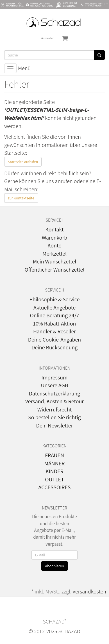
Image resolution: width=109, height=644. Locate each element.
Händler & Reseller (54, 331)
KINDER (54, 471)
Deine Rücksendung (54, 347)
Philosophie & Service (55, 299)
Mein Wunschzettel (55, 261)
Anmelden (48, 38)
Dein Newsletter (54, 425)
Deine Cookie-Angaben (54, 340)
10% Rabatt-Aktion (55, 324)
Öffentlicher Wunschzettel (55, 270)
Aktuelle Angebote (54, 308)
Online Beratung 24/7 (54, 315)
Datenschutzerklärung (55, 393)
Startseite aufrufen (23, 162)
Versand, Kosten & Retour (54, 401)
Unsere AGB (55, 385)
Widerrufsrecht (55, 409)
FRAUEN (54, 455)
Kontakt (54, 229)
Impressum (54, 377)
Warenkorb (55, 238)
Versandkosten (89, 591)
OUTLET (54, 479)
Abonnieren (54, 566)
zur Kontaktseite (21, 198)
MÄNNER (55, 463)
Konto (54, 245)
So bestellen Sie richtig (54, 417)
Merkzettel (54, 254)
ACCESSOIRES (55, 487)
